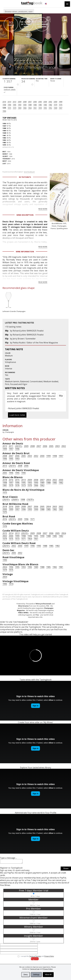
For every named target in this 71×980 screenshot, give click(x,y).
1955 (45, 108)
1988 (30, 105)
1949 (55, 108)
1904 (4, 111)
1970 (14, 108)
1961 (35, 108)
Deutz (20, 67)
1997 (11, 449)
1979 (55, 105)
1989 (42, 483)
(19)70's (30, 499)
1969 (20, 108)
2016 (4, 102)
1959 (40, 108)
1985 (40, 105)
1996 (9, 105)
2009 (20, 102)
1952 (50, 108)
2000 (55, 102)
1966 (25, 108)
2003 (57, 446)
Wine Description (25, 215)
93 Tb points (25, 177)
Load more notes (17, 415)
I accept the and (37, 957)
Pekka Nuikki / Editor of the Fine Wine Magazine (35, 343)
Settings (36, 975)
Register (35, 960)
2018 (5, 480)
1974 (11, 584)
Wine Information (25, 252)
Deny (26, 975)
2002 (50, 102)
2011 (11, 446)
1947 (61, 108)
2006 (35, 102)
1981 (5, 485)
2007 (30, 102)
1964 (30, 108)
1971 (32, 519)
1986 (35, 105)
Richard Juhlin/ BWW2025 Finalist (28, 331)
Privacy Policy (48, 969)
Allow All (48, 975)
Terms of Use (35, 969)
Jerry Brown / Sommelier (24, 339)
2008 (25, 102)
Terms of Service (35, 957)
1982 (50, 105)
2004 (45, 102)
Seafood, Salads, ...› (10, 90)
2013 (14, 102)
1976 (61, 105)
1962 (42, 485)
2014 (9, 102)
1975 (4, 108)
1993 (20, 105)
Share (66, 869)
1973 (9, 108)
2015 (17, 480)
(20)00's (15, 499)
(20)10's (19, 446)
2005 (40, 102)
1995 (14, 105)
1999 (61, 102)
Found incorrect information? (19, 172)
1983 (45, 105)
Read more (43, 209)
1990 (25, 105)
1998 (4, 105)
